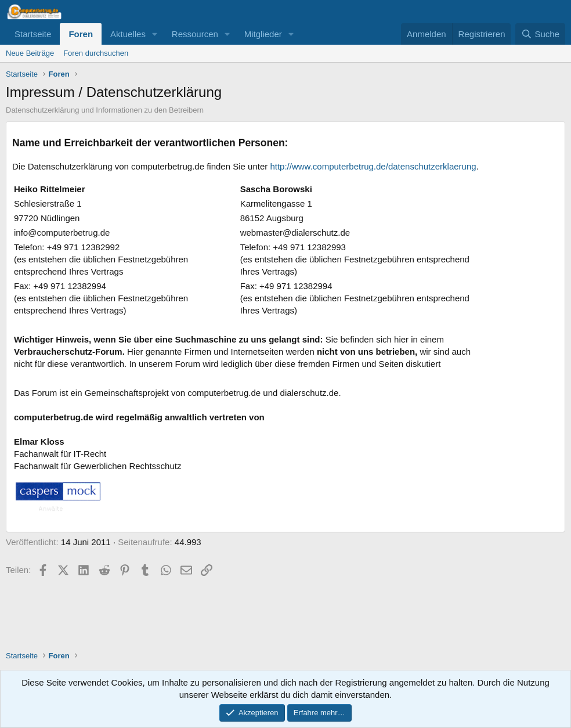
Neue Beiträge (30, 53)
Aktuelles (128, 34)
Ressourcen (195, 34)
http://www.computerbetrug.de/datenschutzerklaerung (373, 166)
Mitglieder (263, 34)
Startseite (33, 34)
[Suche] (540, 34)
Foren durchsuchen (96, 53)
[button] (155, 34)
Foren (81, 34)
